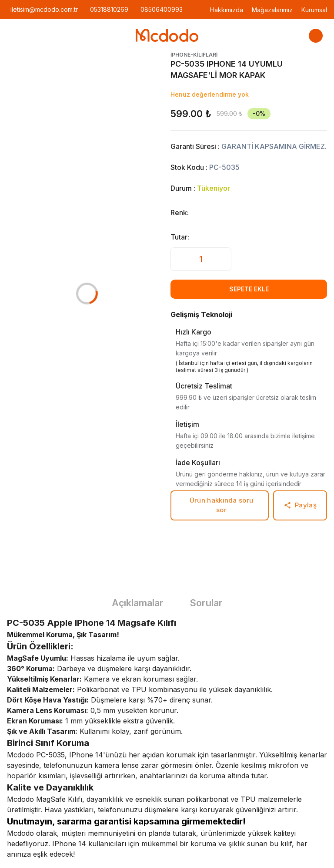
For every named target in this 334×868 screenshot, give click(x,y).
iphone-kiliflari (194, 55)
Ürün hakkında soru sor (221, 505)
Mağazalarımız (272, 10)
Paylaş (300, 505)
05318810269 (109, 9)
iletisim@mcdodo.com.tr (44, 9)
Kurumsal (314, 10)
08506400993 (162, 9)
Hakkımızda (227, 10)
